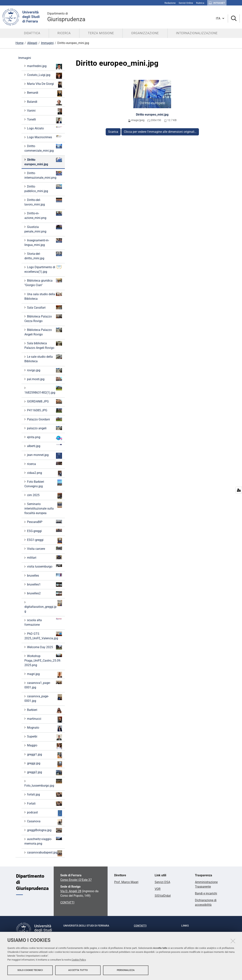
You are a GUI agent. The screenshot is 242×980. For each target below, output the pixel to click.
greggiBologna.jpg (44, 830)
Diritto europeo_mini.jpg (152, 115)
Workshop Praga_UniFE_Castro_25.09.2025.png (43, 660)
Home (19, 43)
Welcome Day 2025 (44, 647)
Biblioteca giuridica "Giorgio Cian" (43, 283)
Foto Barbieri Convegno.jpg (43, 484)
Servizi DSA (162, 882)
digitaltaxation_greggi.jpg (43, 607)
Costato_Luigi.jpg (44, 76)
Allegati (32, 43)
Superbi (44, 737)
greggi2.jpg (44, 773)
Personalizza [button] (126, 970)
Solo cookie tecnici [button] (30, 970)
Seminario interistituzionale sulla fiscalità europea (43, 508)
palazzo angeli (44, 428)
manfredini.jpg (44, 67)
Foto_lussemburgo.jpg (43, 783)
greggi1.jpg (44, 755)
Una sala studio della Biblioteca (43, 296)
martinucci (44, 720)
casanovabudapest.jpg (44, 853)
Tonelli (44, 120)
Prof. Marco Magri (126, 882)
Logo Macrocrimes (44, 137)
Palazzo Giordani (44, 419)
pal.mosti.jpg (44, 379)
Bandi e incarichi (206, 893)
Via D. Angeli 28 (71, 891)
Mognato (44, 728)
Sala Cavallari (44, 307)
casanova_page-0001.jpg (43, 698)
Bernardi (44, 93)
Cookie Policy (79, 960)
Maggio (44, 746)
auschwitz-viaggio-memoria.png (43, 841)
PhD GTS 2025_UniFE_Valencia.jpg (43, 636)
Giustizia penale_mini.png (43, 229)
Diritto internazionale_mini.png (43, 175)
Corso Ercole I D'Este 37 (76, 880)
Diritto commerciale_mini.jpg (43, 148)
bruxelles (44, 575)
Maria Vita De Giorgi (44, 85)
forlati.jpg (44, 795)
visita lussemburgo (44, 566)
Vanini (44, 111)
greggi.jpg (44, 764)
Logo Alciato (44, 128)
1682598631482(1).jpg (43, 390)
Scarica (113, 132)
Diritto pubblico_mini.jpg (43, 189)
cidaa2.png (44, 474)
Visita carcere (44, 549)
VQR (158, 889)
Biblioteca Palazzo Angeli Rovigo (43, 332)
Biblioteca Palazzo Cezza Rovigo (43, 319)
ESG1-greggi (44, 541)
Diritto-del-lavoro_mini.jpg (43, 202)
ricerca (44, 464)
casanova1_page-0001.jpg (43, 685)
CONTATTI (67, 902)
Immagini (47, 43)
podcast (44, 813)
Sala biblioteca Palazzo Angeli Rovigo (43, 345)
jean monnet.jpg (44, 456)
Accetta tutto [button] (78, 970)
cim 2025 (44, 496)
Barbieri (44, 710)
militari (44, 557)
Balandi (44, 102)
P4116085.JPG (44, 410)
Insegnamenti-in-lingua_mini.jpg (43, 242)
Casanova (44, 822)
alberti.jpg (44, 446)
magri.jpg (44, 675)
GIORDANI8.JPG (44, 402)
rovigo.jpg (44, 370)
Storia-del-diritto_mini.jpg (43, 256)
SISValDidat (163, 896)
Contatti (140, 926)
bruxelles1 (44, 585)
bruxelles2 (44, 593)
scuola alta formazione (43, 622)
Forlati (44, 804)
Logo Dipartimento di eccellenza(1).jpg (43, 269)
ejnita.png (44, 438)
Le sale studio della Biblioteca (43, 359)
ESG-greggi (44, 531)
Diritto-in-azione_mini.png (43, 215)
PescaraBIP (44, 522)
